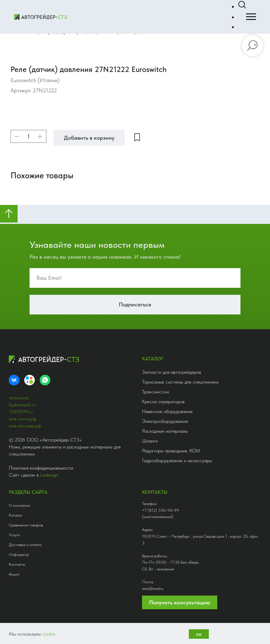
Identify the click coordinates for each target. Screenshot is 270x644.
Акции (14, 574)
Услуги (14, 535)
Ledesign (49, 475)
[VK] (14, 380)
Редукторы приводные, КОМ (171, 451)
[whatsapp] (45, 380)
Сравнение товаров (26, 525)
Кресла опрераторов (163, 401)
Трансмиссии (156, 392)
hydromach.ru (22, 405)
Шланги (150, 441)
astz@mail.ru (153, 589)
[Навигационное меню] (251, 17)
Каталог (16, 515)
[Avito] (30, 380)
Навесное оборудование (167, 411)
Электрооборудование (165, 421)
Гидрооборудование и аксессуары (177, 460)
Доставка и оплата (25, 545)
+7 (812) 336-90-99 (160, 510)
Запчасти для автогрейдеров (172, 372)
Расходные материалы (165, 431)
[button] (242, 5)
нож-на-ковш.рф (25, 426)
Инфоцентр (19, 555)
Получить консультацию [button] (180, 602)
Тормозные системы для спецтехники (180, 382)
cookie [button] (49, 634)
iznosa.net (19, 398)
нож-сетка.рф (22, 419)
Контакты (17, 564)
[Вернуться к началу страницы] (9, 214)
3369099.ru (21, 412)
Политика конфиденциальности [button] (41, 468)
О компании (20, 505)
